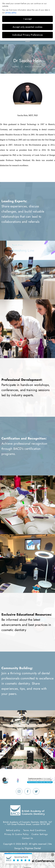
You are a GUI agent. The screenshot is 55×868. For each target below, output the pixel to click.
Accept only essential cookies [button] (27, 27)
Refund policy (13, 830)
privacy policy (11, 13)
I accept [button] (28, 19)
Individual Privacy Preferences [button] (28, 35)
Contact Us (28, 838)
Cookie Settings (40, 834)
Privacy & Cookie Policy (17, 834)
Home (16, 67)
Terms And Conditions (35, 830)
